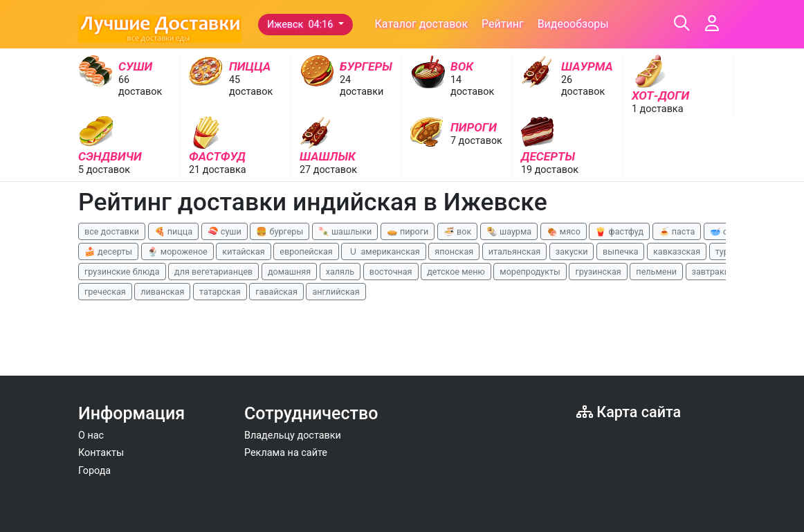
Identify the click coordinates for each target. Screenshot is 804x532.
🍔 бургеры (280, 231)
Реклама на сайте (286, 453)
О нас (91, 435)
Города (94, 471)
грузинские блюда (122, 272)
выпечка (620, 251)
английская (336, 292)
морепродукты (530, 272)
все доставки (112, 231)
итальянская (515, 251)
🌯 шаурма (509, 231)
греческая (105, 292)
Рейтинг (503, 24)
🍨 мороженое (177, 251)
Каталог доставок (422, 24)
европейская (306, 251)
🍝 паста (677, 231)
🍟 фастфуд (619, 231)
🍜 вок (457, 231)
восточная (391, 272)
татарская (220, 292)
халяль (340, 272)
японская (454, 251)
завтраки (711, 272)
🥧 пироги (408, 231)
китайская (243, 251)
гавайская (276, 292)
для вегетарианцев (213, 272)
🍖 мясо (564, 231)
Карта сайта (629, 412)
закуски (572, 251)
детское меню (456, 272)
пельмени (656, 272)
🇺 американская (383, 251)
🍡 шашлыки (345, 231)
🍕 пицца (173, 231)
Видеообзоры (573, 24)
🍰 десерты (108, 251)
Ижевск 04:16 (301, 25)
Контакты (101, 453)
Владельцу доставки (293, 435)
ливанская (162, 292)
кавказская (677, 251)
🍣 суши (225, 231)
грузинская (598, 272)
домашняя (289, 272)
